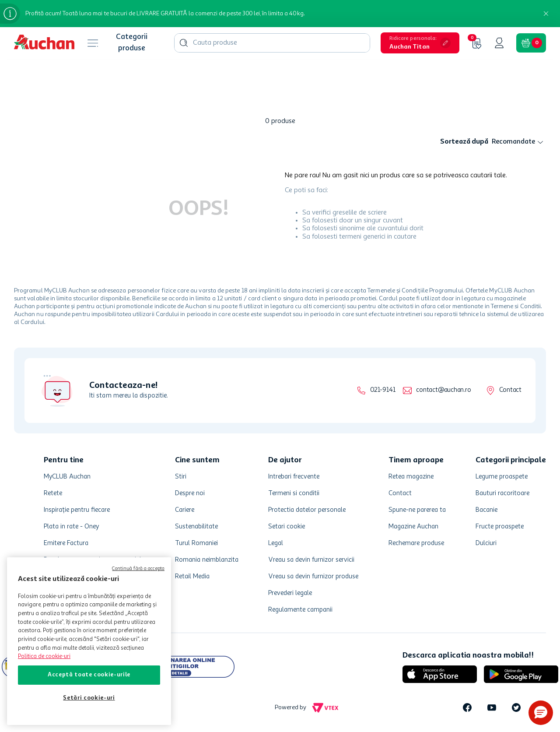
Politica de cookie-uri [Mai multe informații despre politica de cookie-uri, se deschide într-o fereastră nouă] (44, 656)
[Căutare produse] (184, 43)
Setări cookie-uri (89, 698)
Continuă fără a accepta (138, 569)
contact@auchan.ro (443, 390)
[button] (420, 43)
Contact (510, 390)
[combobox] (272, 43)
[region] (89, 641)
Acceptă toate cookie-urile (89, 675)
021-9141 (383, 390)
